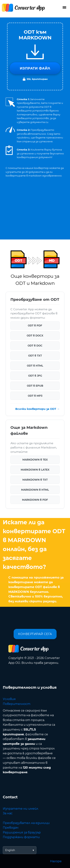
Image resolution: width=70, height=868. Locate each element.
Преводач (11, 828)
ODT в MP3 (35, 396)
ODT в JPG (35, 376)
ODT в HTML (35, 366)
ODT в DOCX (35, 336)
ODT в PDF (35, 325)
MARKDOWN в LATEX (35, 470)
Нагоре (56, 861)
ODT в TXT (35, 356)
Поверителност (17, 704)
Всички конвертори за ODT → (37, 409)
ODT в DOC (35, 346)
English (10, 850)
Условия (9, 699)
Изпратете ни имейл (21, 809)
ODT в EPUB (35, 386)
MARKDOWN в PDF (35, 500)
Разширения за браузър (22, 832)
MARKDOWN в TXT (35, 480)
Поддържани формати (21, 837)
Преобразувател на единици (26, 823)
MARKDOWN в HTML (35, 490)
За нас (8, 813)
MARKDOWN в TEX (35, 460)
